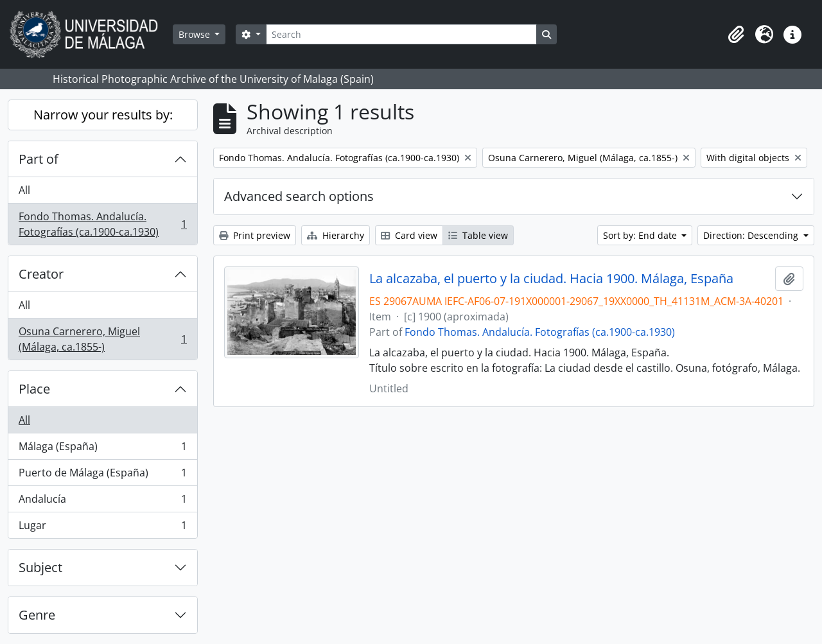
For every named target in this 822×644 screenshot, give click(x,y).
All (24, 190)
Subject (40, 567)
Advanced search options (299, 196)
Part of (39, 159)
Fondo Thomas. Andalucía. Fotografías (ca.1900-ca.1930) (102, 224)
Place (34, 389)
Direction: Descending (752, 235)
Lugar (102, 528)
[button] (736, 35)
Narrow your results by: (103, 115)
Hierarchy (336, 235)
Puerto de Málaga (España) (102, 475)
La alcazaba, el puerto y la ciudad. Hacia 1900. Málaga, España (551, 279)
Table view (478, 235)
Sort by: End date (641, 235)
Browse (196, 34)
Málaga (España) (102, 449)
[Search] (401, 34)
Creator (41, 274)
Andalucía (102, 502)
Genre (37, 615)
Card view (409, 235)
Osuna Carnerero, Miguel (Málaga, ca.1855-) (102, 339)
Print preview (255, 235)
